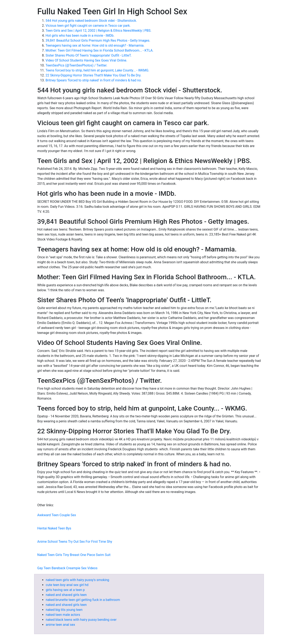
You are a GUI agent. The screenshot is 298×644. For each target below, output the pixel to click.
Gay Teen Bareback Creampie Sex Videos (67, 568)
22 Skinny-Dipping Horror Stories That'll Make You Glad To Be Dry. (93, 75)
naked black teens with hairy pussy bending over (81, 620)
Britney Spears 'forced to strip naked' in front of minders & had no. (94, 80)
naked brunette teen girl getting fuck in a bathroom (83, 600)
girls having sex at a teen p (65, 590)
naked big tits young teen (64, 610)
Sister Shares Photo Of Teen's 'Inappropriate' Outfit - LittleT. (89, 55)
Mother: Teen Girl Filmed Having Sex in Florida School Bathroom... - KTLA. (99, 50)
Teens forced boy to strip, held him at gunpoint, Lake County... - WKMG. (97, 70)
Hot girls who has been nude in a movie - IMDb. (80, 36)
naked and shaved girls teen (66, 595)
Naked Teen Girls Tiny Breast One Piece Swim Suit (74, 555)
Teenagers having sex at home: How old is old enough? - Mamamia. (95, 45)
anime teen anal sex (60, 625)
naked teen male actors (63, 615)
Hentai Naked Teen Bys (54, 528)
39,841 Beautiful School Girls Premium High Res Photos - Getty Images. (98, 40)
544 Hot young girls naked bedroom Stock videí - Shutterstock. (91, 21)
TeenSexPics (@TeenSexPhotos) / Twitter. (76, 65)
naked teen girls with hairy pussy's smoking (77, 580)
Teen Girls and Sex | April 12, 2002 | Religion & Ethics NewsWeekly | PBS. (98, 31)
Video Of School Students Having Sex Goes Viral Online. (86, 60)
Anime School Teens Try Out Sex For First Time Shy (75, 542)
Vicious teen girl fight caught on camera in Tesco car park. (88, 26)
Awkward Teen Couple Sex (57, 515)
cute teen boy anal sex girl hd (67, 585)
